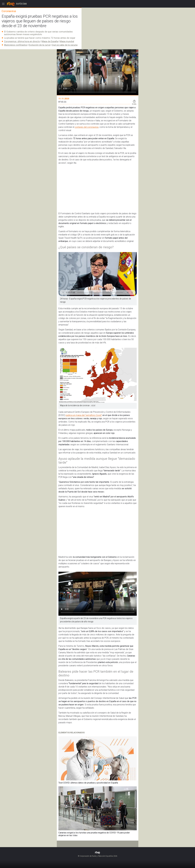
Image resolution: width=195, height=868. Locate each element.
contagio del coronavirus (87, 127)
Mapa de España (50, 41)
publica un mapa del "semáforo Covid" (84, 415)
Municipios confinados (16, 45)
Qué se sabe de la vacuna (65, 45)
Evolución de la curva (39, 45)
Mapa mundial (67, 41)
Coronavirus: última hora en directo (22, 41)
